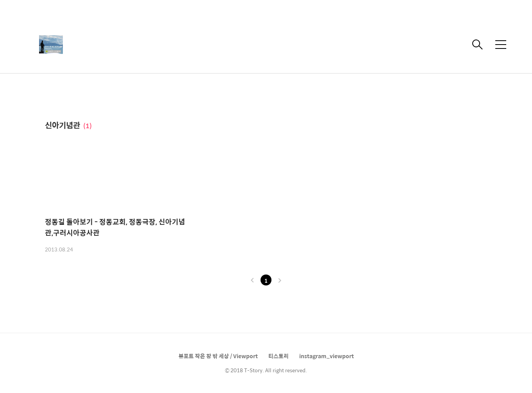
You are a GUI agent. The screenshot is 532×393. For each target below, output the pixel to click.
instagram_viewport (327, 356)
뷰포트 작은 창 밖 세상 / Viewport (218, 356)
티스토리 (278, 356)
